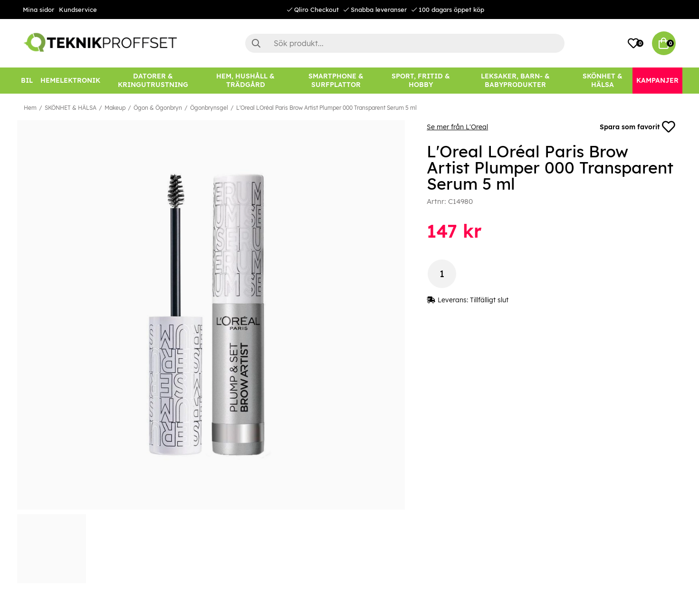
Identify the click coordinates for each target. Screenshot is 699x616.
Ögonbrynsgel (209, 108)
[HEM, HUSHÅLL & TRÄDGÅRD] (246, 81)
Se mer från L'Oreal (457, 127)
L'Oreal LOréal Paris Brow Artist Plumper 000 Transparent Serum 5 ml (326, 108)
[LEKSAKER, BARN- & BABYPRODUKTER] (516, 81)
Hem (30, 108)
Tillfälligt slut (489, 300)
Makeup (115, 108)
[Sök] (405, 43)
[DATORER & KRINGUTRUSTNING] (153, 81)
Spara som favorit (638, 127)
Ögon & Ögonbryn (158, 108)
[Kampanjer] (657, 81)
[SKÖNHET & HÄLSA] (603, 81)
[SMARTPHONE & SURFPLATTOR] (336, 81)
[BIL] (27, 81)
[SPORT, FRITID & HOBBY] (421, 81)
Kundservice (78, 10)
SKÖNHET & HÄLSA (71, 108)
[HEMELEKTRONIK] (70, 81)
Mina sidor (38, 10)
